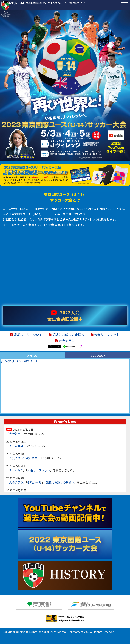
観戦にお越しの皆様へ (67, 335)
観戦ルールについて (26, 335)
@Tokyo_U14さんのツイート (19, 361)
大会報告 (15, 434)
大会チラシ (65, 341)
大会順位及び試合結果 (23, 458)
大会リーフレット (105, 335)
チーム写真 (16, 446)
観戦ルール (35, 482)
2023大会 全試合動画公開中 (65, 315)
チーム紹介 (16, 470)
